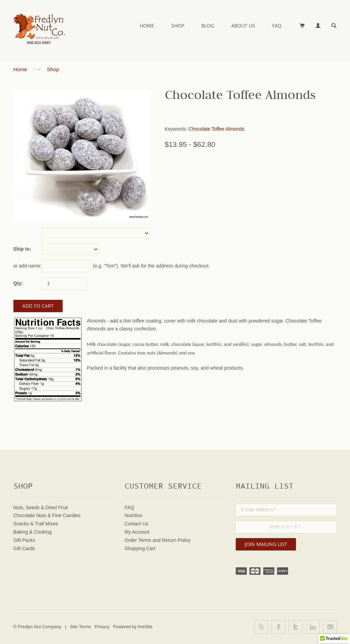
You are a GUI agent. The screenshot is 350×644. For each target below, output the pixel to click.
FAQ (277, 26)
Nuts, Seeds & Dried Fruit (41, 507)
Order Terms (138, 540)
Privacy (102, 627)
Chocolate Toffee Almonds (216, 129)
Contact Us (136, 524)
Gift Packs (24, 540)
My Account (137, 532)
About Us (243, 26)
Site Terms (80, 627)
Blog (208, 26)
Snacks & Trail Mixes (36, 524)
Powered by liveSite (133, 627)
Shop (178, 26)
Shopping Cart (140, 548)
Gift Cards (24, 548)
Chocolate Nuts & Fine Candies (47, 515)
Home (147, 26)
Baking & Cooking (33, 532)
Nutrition (134, 515)
